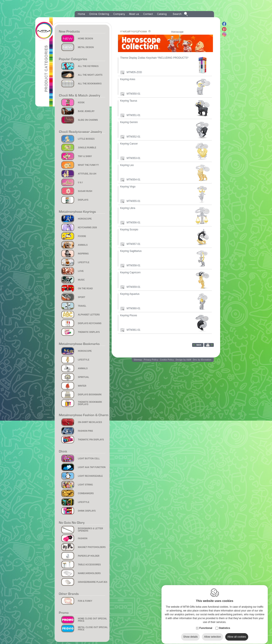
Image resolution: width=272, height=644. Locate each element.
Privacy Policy (151, 360)
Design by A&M (183, 360)
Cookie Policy (167, 360)
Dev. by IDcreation (202, 360)
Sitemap (138, 360)
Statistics (225, 624)
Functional (206, 624)
